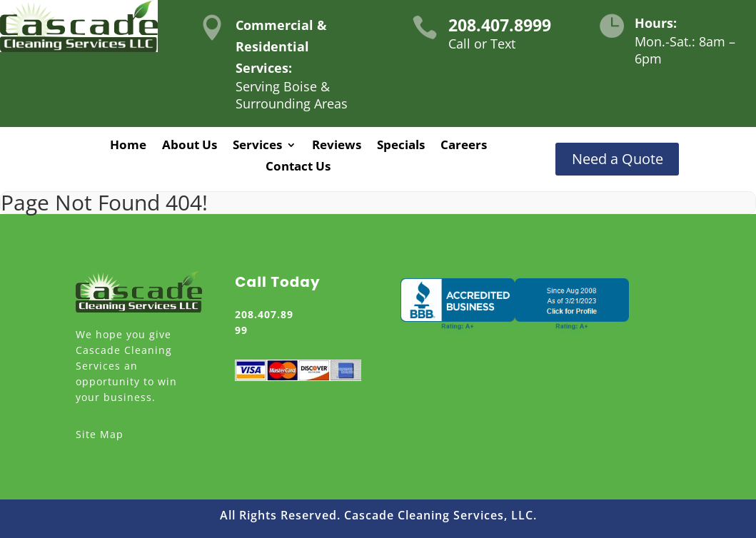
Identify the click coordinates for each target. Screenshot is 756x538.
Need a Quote (618, 159)
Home (128, 146)
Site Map (100, 434)
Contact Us (298, 168)
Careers (464, 146)
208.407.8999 (500, 25)
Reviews (337, 146)
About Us (190, 146)
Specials (401, 146)
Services (257, 146)
